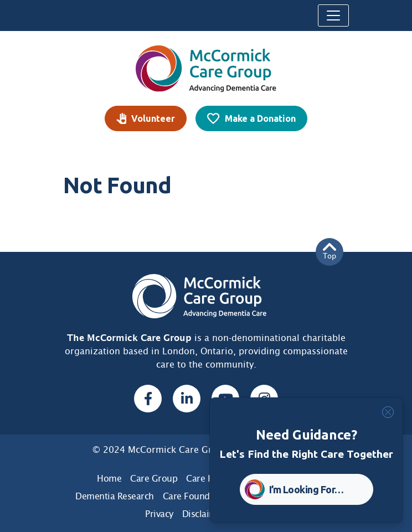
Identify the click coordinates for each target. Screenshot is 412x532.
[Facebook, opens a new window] (148, 399)
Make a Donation (260, 118)
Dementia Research (115, 496)
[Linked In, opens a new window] (187, 399)
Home (109, 479)
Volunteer (153, 118)
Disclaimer (204, 514)
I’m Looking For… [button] (307, 489)
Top (329, 252)
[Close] (388, 412)
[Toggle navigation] (333, 16)
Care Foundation (197, 496)
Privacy (159, 514)
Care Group (154, 479)
